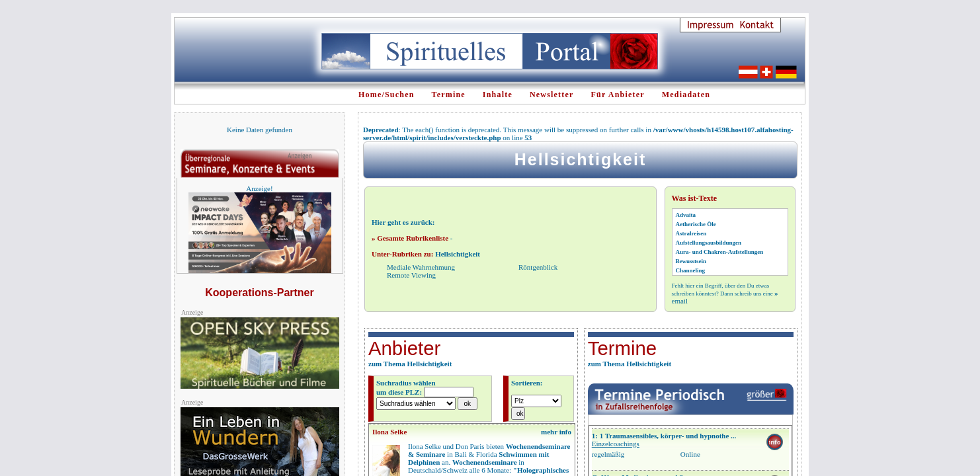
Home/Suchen (387, 95)
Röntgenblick (538, 267)
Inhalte (498, 95)
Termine (449, 95)
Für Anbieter (618, 95)
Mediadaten (686, 95)
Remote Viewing (411, 275)
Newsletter (552, 95)
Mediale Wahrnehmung (421, 267)
